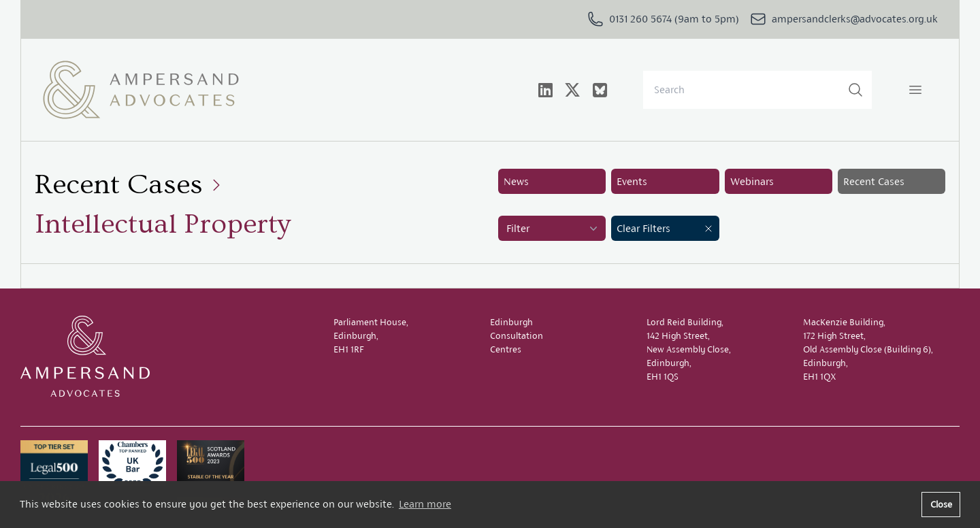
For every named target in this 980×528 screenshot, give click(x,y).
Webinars (752, 181)
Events (632, 181)
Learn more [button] (425, 504)
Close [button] (941, 504)
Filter (553, 229)
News (516, 181)
